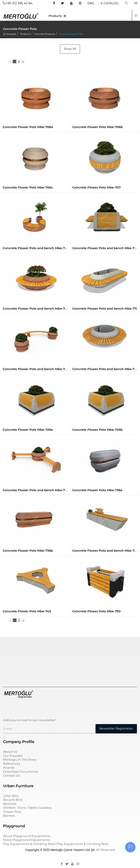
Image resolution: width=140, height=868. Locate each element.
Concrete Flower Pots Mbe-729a (28, 430)
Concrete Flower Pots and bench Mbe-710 (35, 309)
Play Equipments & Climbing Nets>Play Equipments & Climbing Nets (56, 844)
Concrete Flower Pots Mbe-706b (98, 127)
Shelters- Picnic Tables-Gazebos (27, 808)
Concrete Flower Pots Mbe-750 (96, 611)
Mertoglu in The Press (20, 760)
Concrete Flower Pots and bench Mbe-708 (36, 248)
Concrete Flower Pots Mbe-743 (27, 611)
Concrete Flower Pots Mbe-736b (28, 551)
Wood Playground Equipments (27, 836)
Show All (70, 49)
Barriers (9, 816)
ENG (91, 3)
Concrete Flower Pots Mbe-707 (96, 187)
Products (55, 16)
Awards (9, 768)
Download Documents (20, 772)
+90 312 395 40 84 (18, 3)
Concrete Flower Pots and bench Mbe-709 (105, 248)
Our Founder (13, 756)
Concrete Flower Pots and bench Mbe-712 (35, 369)
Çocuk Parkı (14, 646)
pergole (10, 676)
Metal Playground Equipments (27, 840)
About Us (10, 752)
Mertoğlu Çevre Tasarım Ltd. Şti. (73, 850)
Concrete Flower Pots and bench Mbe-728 (105, 369)
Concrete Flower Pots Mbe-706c (28, 187)
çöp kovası (12, 656)
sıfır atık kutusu (17, 666)
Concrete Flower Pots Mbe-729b (97, 430)
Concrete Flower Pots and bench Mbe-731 (35, 490)
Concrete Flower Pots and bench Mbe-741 (105, 551)
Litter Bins (11, 796)
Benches (10, 804)
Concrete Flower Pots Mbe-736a (97, 490)
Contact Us (11, 775)
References (12, 764)
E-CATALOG (110, 3)
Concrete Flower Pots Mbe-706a (28, 127)
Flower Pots (12, 812)
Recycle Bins (13, 800)
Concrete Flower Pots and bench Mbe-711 (105, 309)
